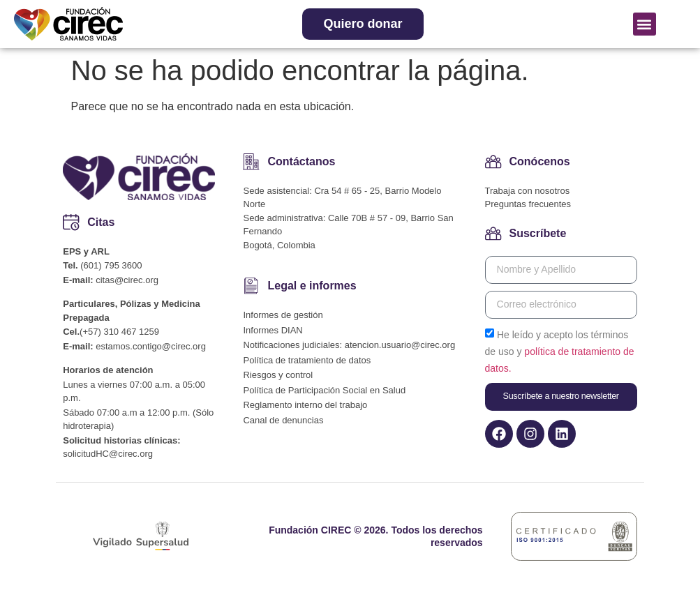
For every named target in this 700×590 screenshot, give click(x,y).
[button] (645, 24)
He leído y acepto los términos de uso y (560, 351)
